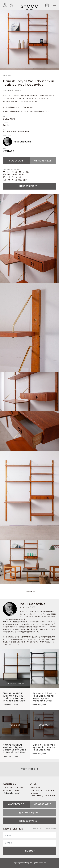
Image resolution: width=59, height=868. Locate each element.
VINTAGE (9, 151)
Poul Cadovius (17, 142)
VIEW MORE (28, 769)
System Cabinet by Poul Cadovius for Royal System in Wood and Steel (44, 697)
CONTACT (18, 804)
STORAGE (7, 75)
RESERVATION (31, 186)
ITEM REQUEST (31, 813)
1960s (18, 90)
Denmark (8, 90)
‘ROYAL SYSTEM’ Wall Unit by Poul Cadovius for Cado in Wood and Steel (14, 697)
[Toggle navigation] (54, 5)
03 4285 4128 (43, 161)
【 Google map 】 (12, 793)
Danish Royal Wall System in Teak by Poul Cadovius (44, 747)
